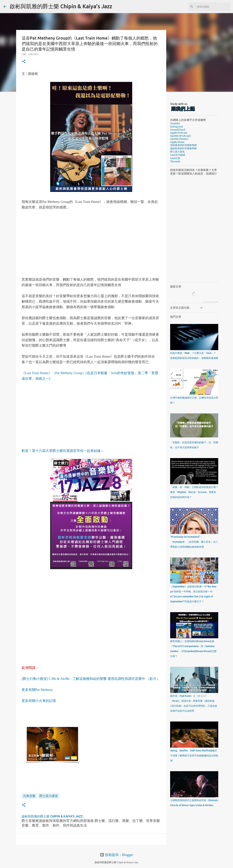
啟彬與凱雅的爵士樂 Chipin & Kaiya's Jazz (61, 6)
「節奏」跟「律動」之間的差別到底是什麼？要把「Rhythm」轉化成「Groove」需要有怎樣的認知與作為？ (194, 492)
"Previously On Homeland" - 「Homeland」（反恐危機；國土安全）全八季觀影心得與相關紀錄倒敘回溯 (194, 542)
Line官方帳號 (178, 155)
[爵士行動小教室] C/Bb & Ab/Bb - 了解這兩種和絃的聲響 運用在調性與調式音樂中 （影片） (91, 679)
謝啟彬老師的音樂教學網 (183, 148)
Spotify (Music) (179, 139)
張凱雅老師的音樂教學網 (183, 145)
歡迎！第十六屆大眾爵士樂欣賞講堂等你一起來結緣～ (63, 451)
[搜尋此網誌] (212, 7)
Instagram (177, 127)
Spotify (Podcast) (180, 136)
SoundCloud (178, 130)
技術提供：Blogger (116, 855)
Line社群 (175, 158)
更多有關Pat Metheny (37, 690)
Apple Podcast (179, 133)
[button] (24, 62)
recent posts (211, 302)
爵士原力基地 (177, 152)
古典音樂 (29, 796)
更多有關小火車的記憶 (39, 701)
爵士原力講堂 (49, 796)
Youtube (175, 123)
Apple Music (177, 142)
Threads (175, 161)
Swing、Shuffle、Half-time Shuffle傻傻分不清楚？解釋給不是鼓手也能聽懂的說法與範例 (194, 756)
